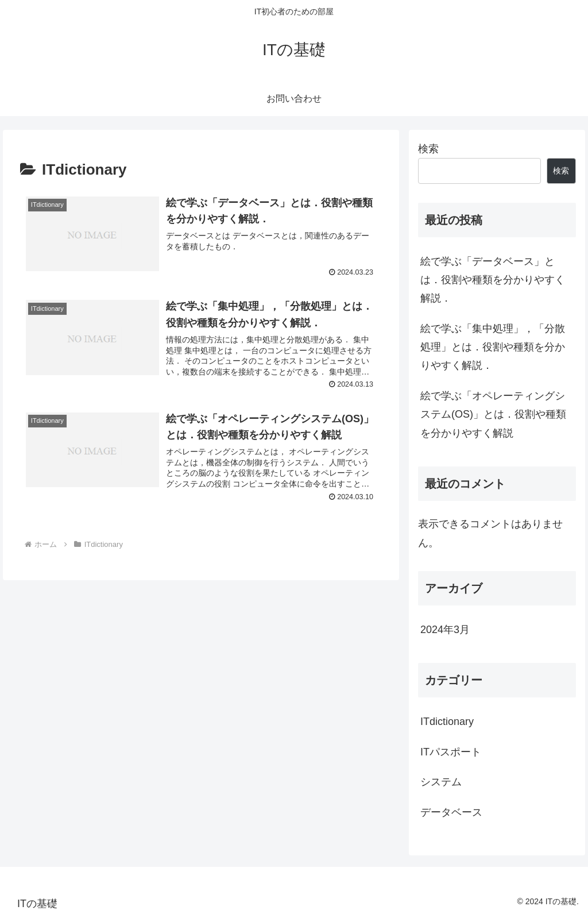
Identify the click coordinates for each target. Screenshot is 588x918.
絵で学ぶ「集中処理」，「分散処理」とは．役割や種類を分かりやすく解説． (493, 347)
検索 (428, 149)
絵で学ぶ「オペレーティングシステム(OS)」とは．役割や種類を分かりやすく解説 (493, 414)
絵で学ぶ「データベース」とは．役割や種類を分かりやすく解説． (493, 280)
